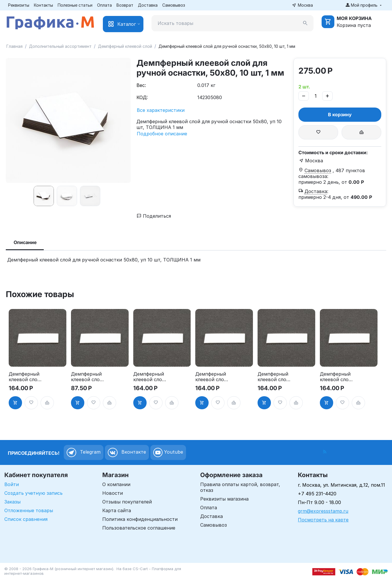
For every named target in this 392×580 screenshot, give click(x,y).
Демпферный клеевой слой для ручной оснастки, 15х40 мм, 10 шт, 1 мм (24, 377)
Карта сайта (117, 510)
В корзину (340, 114)
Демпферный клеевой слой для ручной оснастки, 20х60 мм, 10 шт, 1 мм (211, 377)
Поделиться (154, 216)
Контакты (43, 5)
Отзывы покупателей (127, 502)
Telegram (84, 452)
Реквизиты (19, 5)
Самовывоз (174, 5)
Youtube (168, 452)
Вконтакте (127, 452)
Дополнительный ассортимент (60, 46)
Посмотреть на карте (323, 520)
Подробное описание (162, 134)
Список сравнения (26, 519)
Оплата (104, 5)
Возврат (125, 5)
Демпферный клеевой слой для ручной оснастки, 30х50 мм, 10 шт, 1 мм (336, 377)
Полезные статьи (75, 5)
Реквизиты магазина (224, 499)
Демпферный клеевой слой (125, 46)
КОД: (142, 97)
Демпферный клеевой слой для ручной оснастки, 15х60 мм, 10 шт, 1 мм (87, 377)
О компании (116, 484)
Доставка (148, 5)
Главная (14, 46)
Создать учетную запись (33, 493)
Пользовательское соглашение (139, 528)
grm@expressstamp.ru (323, 511)
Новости (113, 493)
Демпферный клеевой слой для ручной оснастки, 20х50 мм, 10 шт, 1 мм (149, 377)
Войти (12, 484)
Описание (25, 242)
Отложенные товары (29, 510)
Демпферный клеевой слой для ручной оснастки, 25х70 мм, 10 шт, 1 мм (273, 377)
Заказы (12, 502)
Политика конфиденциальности (140, 519)
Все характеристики (161, 110)
